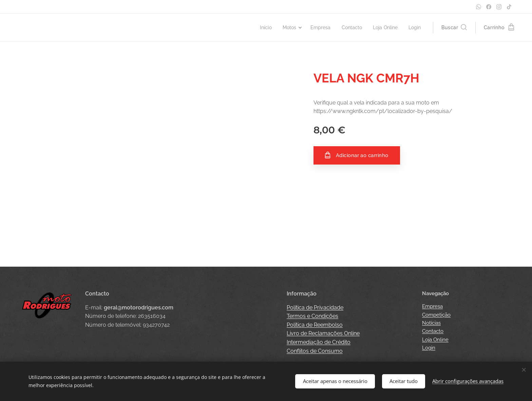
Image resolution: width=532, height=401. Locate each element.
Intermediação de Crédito (319, 342)
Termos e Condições (312, 316)
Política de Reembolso (315, 325)
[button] (454, 27)
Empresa (432, 306)
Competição (436, 315)
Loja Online (435, 340)
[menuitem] (259, 27)
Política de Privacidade (315, 308)
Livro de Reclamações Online (323, 333)
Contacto (433, 331)
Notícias (431, 323)
